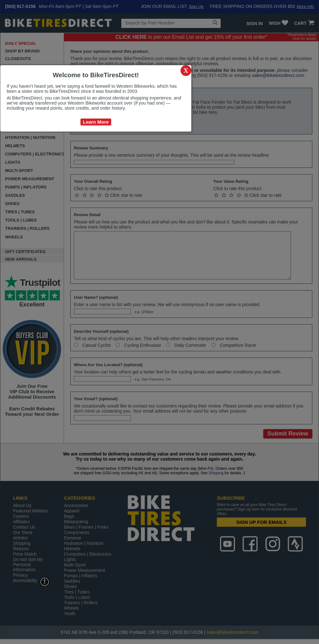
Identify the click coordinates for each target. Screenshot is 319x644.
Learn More (96, 122)
